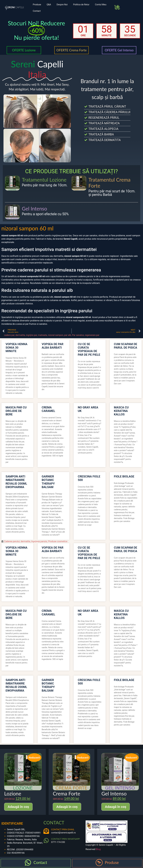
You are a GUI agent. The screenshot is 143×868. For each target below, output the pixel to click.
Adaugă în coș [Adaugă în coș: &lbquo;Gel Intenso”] (116, 807)
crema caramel (49, 409)
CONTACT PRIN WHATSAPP (65, 839)
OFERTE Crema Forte (72, 50)
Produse (37, 5)
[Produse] (99, 863)
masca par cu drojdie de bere (16, 411)
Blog (98, 849)
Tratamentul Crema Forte (110, 183)
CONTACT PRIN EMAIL (63, 829)
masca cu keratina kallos (121, 411)
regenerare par (92, 335)
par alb (68, 335)
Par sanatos (78, 335)
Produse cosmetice (58, 541)
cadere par (9, 335)
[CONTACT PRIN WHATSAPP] (46, 841)
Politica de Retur (81, 5)
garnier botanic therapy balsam (48, 482)
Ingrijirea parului (39, 541)
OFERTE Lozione (24, 50)
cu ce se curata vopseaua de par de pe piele (89, 349)
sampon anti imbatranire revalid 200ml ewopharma (16, 482)
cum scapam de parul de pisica (126, 346)
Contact (37, 11)
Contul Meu (101, 5)
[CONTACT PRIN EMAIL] (46, 831)
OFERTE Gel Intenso (119, 50)
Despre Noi (62, 5)
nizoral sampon (56, 335)
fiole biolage (124, 476)
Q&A (49, 5)
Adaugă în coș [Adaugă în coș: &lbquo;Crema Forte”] (67, 807)
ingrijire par (31, 335)
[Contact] (28, 863)
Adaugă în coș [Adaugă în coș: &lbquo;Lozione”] (18, 807)
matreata (42, 335)
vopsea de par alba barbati (53, 346)
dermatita (20, 335)
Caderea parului (12, 541)
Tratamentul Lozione (44, 180)
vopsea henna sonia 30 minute (16, 348)
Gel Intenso (34, 209)
